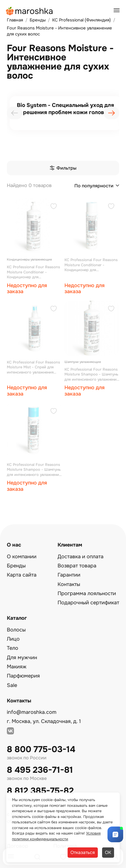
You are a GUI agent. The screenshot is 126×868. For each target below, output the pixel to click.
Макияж (17, 667)
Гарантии (69, 575)
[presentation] (15, 113)
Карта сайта (22, 575)
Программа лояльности (87, 593)
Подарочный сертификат (88, 603)
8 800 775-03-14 (41, 749)
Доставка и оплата (81, 557)
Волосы (16, 630)
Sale (12, 685)
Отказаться (83, 852)
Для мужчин (22, 658)
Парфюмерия (23, 676)
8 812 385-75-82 (40, 791)
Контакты (69, 584)
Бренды (16, 566)
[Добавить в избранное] (54, 207)
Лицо (13, 639)
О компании (22, 557)
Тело (13, 648)
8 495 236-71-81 (40, 770)
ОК (108, 852)
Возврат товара (77, 566)
